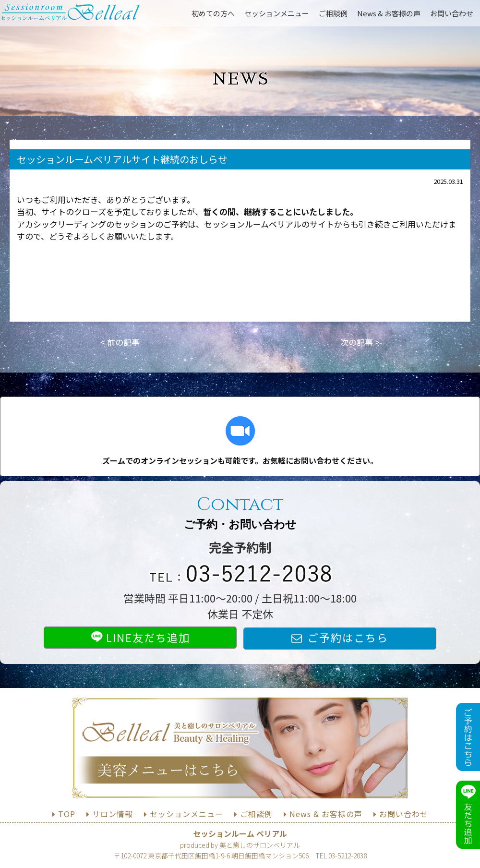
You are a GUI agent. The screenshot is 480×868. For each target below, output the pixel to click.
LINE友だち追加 (140, 637)
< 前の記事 (120, 342)
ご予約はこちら (348, 637)
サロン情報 (113, 814)
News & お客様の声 (389, 13)
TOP (67, 814)
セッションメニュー (277, 13)
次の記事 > (360, 342)
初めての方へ (213, 13)
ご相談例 (333, 13)
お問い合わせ (452, 13)
